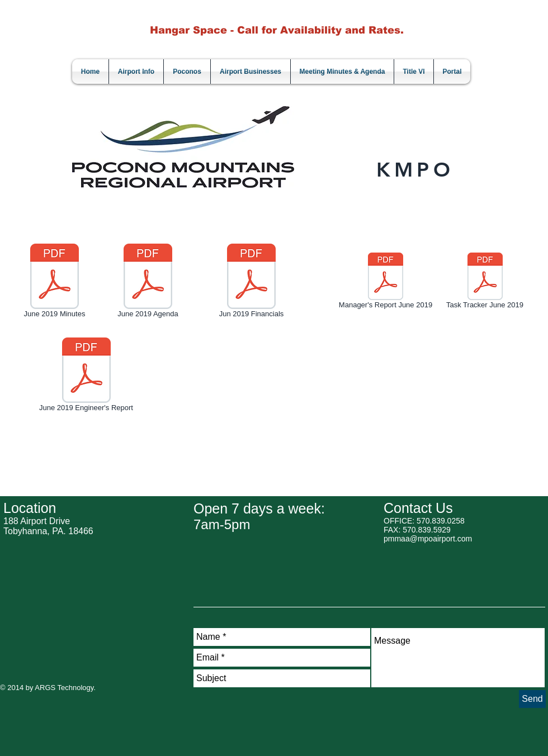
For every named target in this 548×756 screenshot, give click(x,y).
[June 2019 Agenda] (148, 283)
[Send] (532, 699)
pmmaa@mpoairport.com (428, 539)
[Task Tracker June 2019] (485, 283)
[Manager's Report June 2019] (386, 283)
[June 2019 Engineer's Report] (86, 377)
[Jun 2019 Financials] (251, 283)
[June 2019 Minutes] (55, 283)
